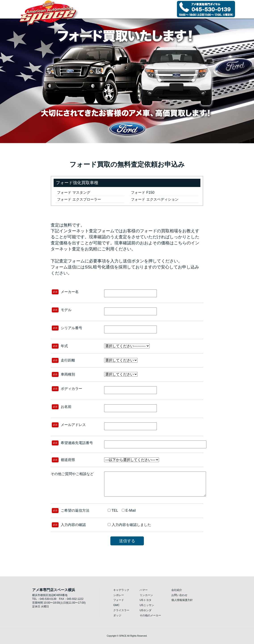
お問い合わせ (179, 595)
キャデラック (121, 590)
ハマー (144, 590)
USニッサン (147, 605)
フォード (119, 600)
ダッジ (117, 615)
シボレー (119, 595)
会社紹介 (177, 590)
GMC (116, 605)
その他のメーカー (150, 615)
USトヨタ (146, 600)
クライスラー (121, 610)
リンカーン (146, 595)
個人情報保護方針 (182, 600)
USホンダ (146, 610)
